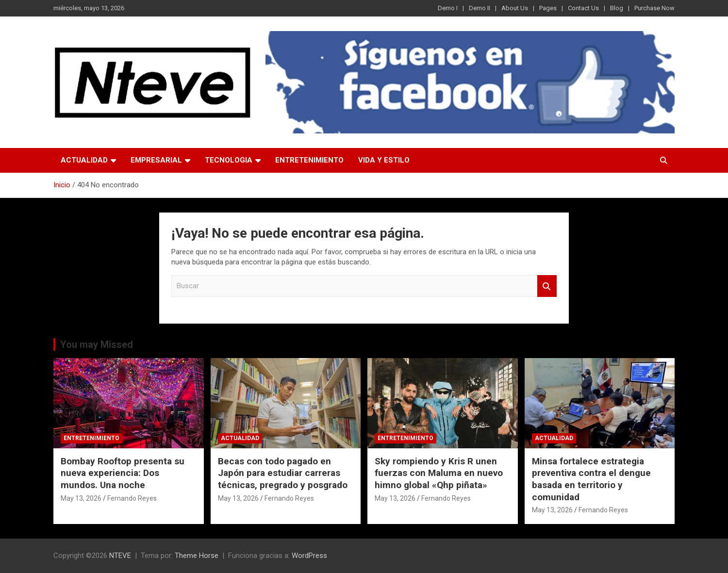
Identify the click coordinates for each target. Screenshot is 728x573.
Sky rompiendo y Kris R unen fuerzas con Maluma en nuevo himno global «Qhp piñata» (439, 473)
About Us (515, 8)
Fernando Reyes (132, 498)
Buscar (547, 286)
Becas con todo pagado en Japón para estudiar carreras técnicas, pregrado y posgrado (283, 473)
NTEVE (120, 556)
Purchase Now (654, 8)
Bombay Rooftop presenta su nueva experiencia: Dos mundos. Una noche (123, 473)
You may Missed (97, 344)
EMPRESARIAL (156, 160)
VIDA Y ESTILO (384, 160)
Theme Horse (197, 556)
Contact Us (583, 8)
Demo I (448, 8)
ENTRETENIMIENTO (309, 160)
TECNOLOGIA (229, 160)
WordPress (309, 556)
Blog (617, 8)
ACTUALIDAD (84, 160)
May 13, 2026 (81, 498)
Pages (548, 8)
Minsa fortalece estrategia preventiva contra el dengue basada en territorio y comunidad (591, 479)
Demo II (480, 8)
